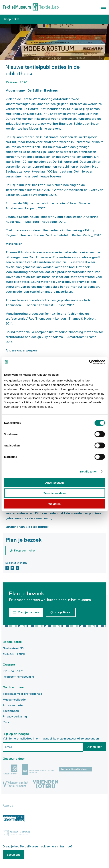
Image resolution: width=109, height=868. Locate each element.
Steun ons (14, 855)
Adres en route (13, 705)
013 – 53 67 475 (13, 671)
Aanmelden (95, 747)
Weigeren (54, 504)
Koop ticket (12, 19)
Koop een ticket (25, 550)
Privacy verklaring (15, 716)
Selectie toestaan (54, 493)
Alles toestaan (55, 482)
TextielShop (11, 711)
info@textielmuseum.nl (18, 677)
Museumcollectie (14, 700)
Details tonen (89, 471)
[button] (104, 7)
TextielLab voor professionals (22, 694)
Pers (6, 722)
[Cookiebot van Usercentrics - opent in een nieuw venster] (89, 362)
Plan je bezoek (28, 612)
